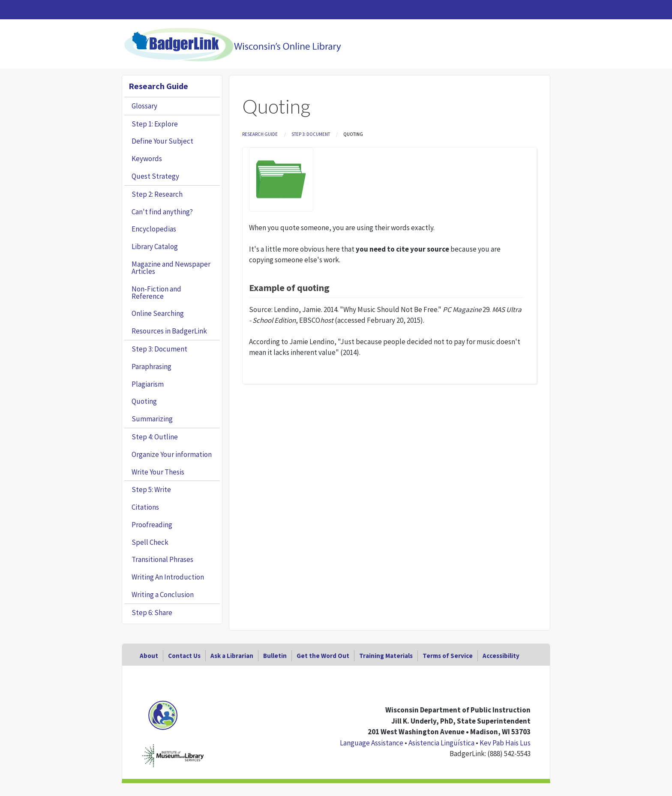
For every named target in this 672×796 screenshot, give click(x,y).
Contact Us (184, 656)
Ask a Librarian (232, 656)
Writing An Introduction (168, 577)
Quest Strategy (155, 176)
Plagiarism (148, 384)
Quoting (144, 401)
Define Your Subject (162, 141)
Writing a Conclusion (163, 595)
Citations (145, 507)
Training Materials (386, 656)
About (149, 656)
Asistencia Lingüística (441, 743)
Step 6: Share (152, 613)
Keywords (147, 159)
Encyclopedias (154, 229)
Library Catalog (155, 246)
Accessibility (501, 656)
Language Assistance (372, 743)
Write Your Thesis (158, 472)
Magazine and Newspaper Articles (171, 268)
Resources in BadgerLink (169, 331)
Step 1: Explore (155, 124)
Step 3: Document (311, 134)
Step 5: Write (151, 490)
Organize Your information (172, 454)
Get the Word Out (323, 656)
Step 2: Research (157, 194)
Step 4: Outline (155, 437)
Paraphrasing (151, 366)
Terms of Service (448, 656)
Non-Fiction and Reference (156, 293)
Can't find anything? (162, 212)
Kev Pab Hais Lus (505, 743)
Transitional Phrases (162, 559)
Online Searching (158, 313)
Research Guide (260, 134)
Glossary (144, 106)
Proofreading (152, 525)
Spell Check (150, 542)
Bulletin (275, 656)
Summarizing (152, 419)
